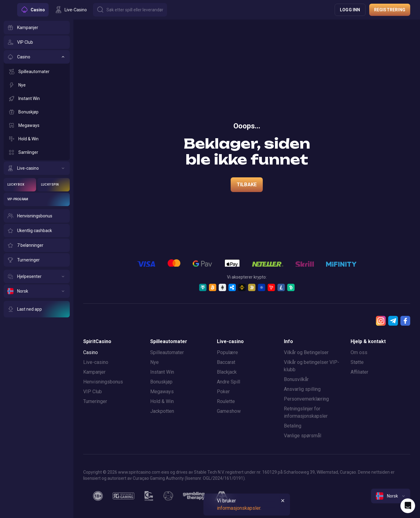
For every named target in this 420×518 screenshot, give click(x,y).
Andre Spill (229, 382)
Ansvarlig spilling (302, 389)
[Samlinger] (37, 152)
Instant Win (162, 372)
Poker (223, 392)
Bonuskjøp (161, 382)
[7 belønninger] (37, 245)
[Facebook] (405, 321)
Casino (91, 352)
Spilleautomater (167, 352)
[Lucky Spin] (54, 185)
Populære (227, 352)
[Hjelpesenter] (37, 276)
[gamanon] (168, 496)
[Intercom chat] (408, 506)
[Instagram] (381, 321)
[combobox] (391, 496)
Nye (154, 362)
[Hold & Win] (37, 139)
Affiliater (359, 372)
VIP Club (93, 392)
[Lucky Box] (20, 185)
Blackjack (227, 372)
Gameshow (229, 411)
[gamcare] (149, 496)
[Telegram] (393, 321)
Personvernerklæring (306, 399)
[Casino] (37, 57)
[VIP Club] (37, 42)
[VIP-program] (37, 199)
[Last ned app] (37, 309)
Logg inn (350, 10)
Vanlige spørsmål (303, 436)
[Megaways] (37, 125)
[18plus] (98, 496)
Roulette (226, 401)
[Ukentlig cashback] (37, 231)
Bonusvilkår (296, 379)
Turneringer (95, 401)
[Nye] (37, 85)
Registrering (390, 10)
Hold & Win (162, 401)
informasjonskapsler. (239, 508)
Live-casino (96, 362)
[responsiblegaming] (123, 496)
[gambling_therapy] (194, 496)
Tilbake (247, 185)
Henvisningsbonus (103, 382)
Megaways (162, 392)
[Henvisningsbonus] (37, 216)
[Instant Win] (37, 98)
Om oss (359, 352)
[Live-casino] (37, 168)
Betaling (293, 426)
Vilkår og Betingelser (306, 352)
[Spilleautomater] (37, 72)
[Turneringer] (37, 260)
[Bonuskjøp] (37, 112)
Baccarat (226, 362)
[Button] (130, 10)
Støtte (357, 362)
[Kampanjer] (37, 28)
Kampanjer (94, 372)
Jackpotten (162, 411)
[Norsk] (37, 291)
